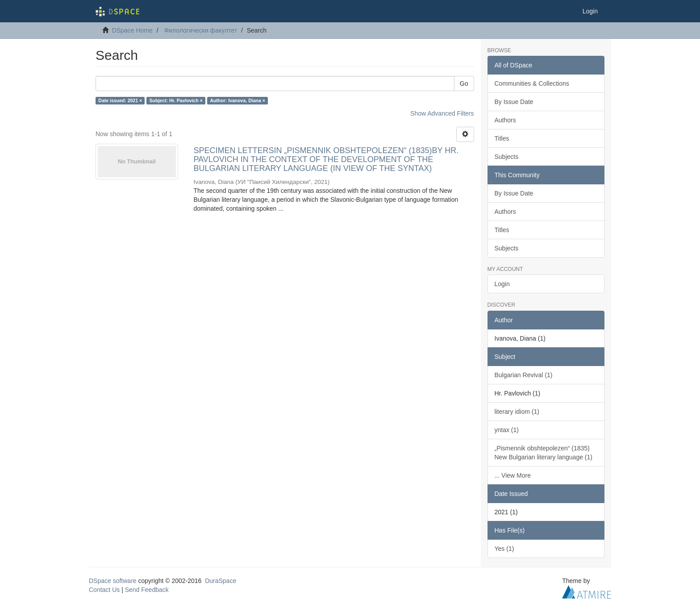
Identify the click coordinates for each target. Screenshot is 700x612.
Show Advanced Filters (442, 113)
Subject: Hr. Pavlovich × (176, 100)
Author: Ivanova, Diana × (237, 100)
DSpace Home (132, 30)
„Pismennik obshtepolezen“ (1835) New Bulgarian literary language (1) (544, 453)
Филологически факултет (200, 30)
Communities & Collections (532, 83)
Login (502, 284)
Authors (505, 120)
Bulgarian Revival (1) (524, 375)
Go (464, 83)
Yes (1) (504, 549)
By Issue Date (514, 102)
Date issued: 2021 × (120, 100)
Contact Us (104, 590)
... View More (513, 475)
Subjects (507, 157)
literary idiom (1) (517, 412)
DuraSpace (221, 581)
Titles (502, 138)
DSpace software (113, 581)
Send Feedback (147, 590)
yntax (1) (507, 430)
